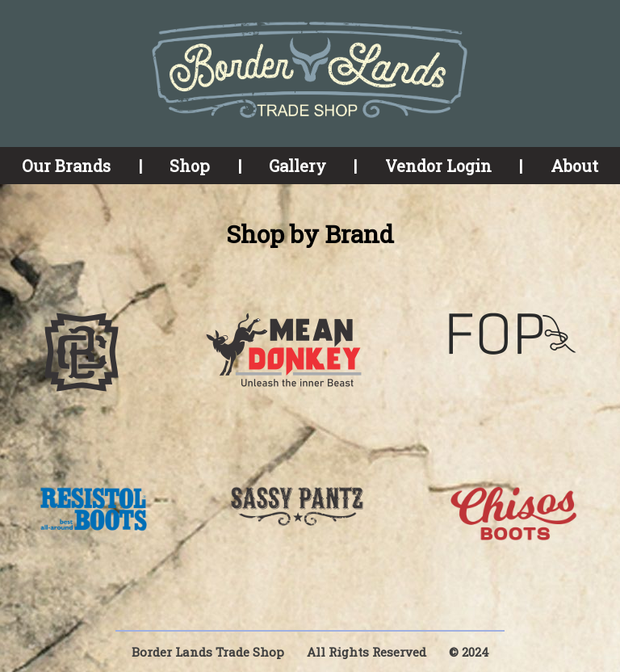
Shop (190, 166)
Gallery (297, 166)
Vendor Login (438, 166)
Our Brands (66, 166)
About (574, 166)
